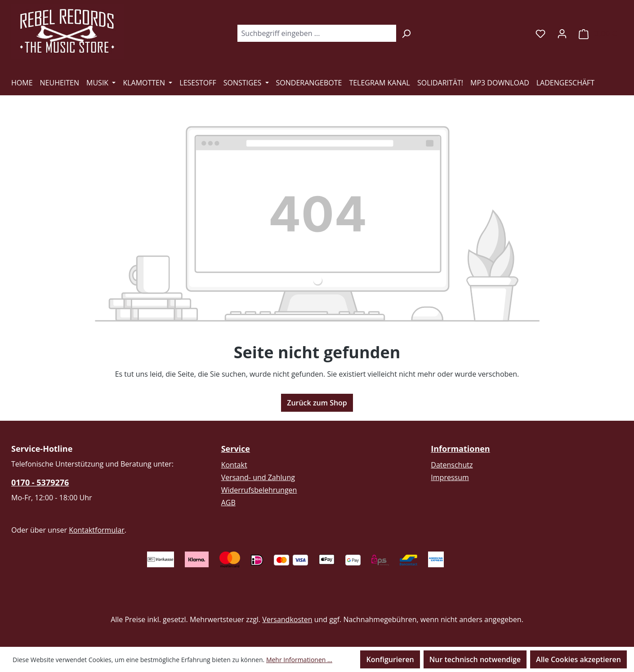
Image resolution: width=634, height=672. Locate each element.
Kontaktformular (97, 530)
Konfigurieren (390, 659)
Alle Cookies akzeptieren (578, 659)
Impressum (450, 477)
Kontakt (234, 465)
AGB (228, 503)
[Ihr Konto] (562, 33)
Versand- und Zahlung (258, 477)
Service (236, 449)
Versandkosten (287, 619)
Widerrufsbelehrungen (259, 490)
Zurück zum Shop (317, 403)
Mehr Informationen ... (299, 660)
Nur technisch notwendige (475, 659)
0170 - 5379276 (40, 482)
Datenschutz (452, 465)
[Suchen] (406, 33)
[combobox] (317, 33)
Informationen (460, 449)
